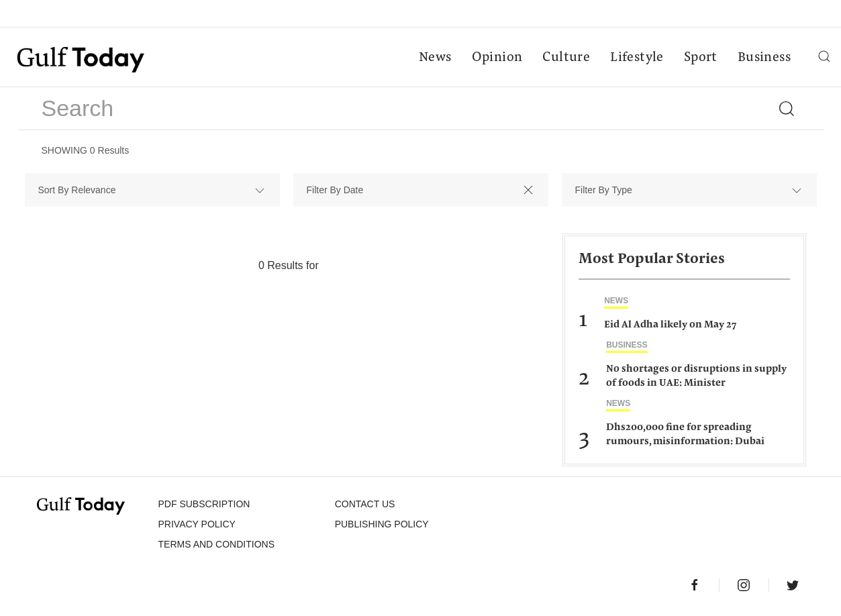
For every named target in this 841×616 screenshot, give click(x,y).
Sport (701, 58)
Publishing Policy (382, 524)
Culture (566, 58)
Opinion (497, 58)
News (435, 58)
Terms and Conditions (216, 544)
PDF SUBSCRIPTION (204, 504)
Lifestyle (637, 58)
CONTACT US (365, 504)
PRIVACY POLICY (197, 524)
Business (764, 58)
